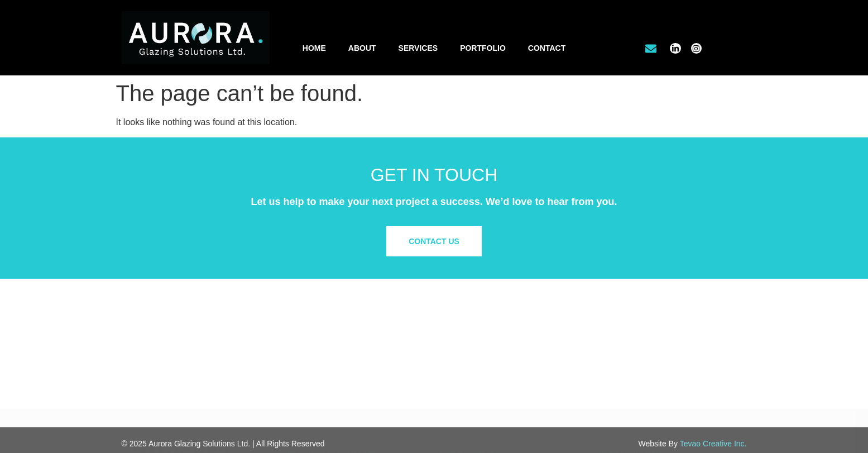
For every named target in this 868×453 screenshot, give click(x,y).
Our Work (616, 352)
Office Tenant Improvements (489, 352)
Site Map (614, 391)
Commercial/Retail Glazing (486, 341)
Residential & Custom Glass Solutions (506, 364)
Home (314, 48)
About (362, 48)
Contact (547, 48)
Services (418, 48)
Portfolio (483, 48)
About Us (615, 341)
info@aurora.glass (322, 386)
